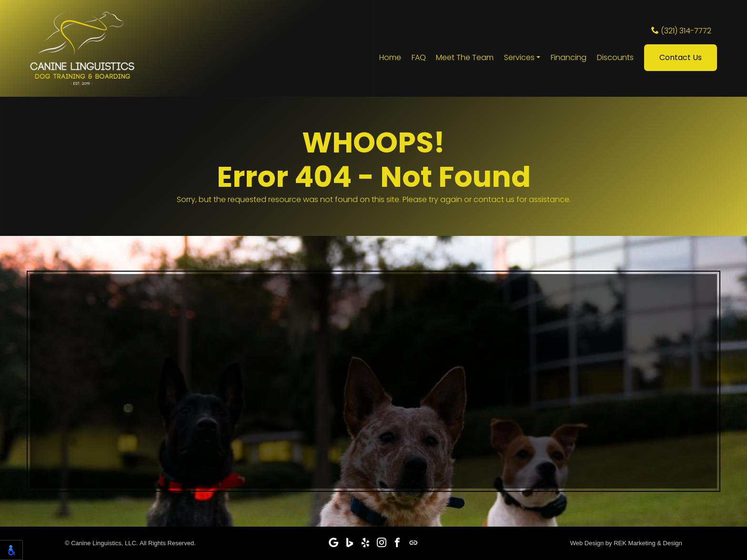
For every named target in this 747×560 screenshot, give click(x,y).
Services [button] (519, 59)
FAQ (419, 59)
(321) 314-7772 (681, 32)
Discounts (615, 59)
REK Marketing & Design (648, 543)
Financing (569, 59)
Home (390, 59)
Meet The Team (465, 59)
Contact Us (681, 59)
